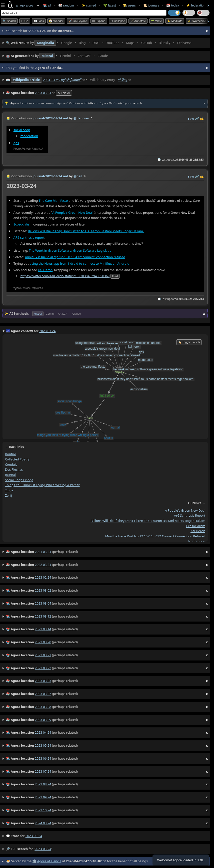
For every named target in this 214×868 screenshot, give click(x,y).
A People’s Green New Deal (72, 212)
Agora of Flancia (49, 861)
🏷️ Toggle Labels (189, 342)
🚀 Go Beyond (78, 21)
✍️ (202, 118)
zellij (8, 495)
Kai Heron (45, 270)
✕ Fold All (64, 93)
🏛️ (34, 861)
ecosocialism (196, 526)
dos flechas (14, 469)
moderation (29, 136)
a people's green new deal (185, 510)
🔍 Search (9, 21)
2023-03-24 (34, 836)
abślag (122, 80)
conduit (11, 464)
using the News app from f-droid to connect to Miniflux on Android (79, 263)
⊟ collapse (118, 21)
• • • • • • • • (100, 43)
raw (191, 118)
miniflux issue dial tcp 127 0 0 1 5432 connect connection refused (155, 536)
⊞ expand (99, 21)
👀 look (39, 21)
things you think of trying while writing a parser (42, 485)
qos (16, 143)
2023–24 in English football (62, 80)
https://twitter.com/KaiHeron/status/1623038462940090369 (65, 276)
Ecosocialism (23, 224)
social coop (22, 130)
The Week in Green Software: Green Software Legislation (71, 250)
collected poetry (17, 459)
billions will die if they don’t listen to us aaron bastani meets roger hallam (148, 521)
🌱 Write (156, 21)
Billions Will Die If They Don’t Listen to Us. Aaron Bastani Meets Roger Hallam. (86, 231)
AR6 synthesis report (29, 237)
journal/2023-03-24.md (50, 118)
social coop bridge (19, 480)
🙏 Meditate (175, 21)
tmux (9, 490)
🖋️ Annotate (138, 21)
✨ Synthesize (197, 21)
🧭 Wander (56, 21)
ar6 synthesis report (190, 515)
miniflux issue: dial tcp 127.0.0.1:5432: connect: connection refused (75, 257)
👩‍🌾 (8, 118)
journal (10, 475)
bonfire (10, 454)
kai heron (198, 531)
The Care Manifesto (53, 201)
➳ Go (25, 21)
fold (115, 276)
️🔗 (197, 118)
